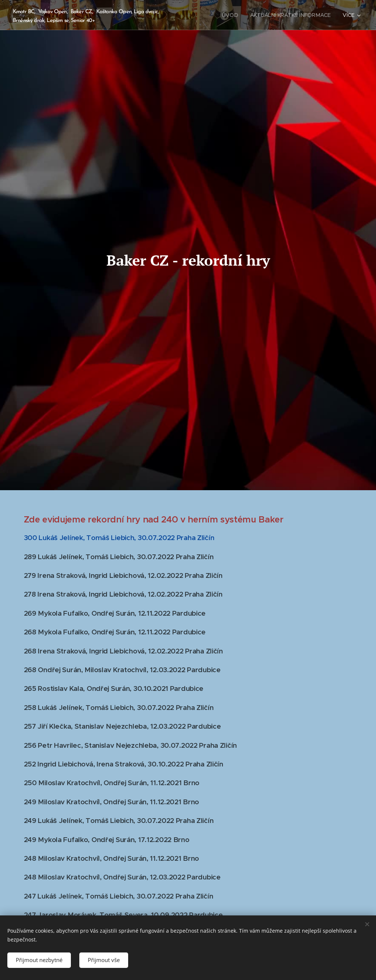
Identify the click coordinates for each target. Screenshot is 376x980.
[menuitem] (233, 15)
